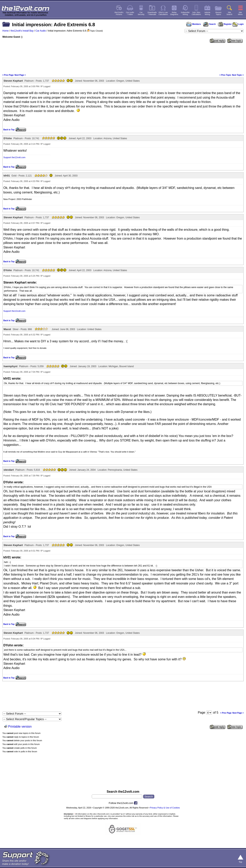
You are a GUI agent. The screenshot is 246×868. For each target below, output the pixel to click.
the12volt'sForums (119, 13)
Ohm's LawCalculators (163, 13)
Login (238, 24)
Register (225, 24)
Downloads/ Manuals (152, 13)
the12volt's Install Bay (22, 31)
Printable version (20, 727)
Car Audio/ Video (130, 13)
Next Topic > (238, 75)
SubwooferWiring (185, 13)
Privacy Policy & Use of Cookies (165, 808)
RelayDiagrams (174, 13)
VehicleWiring (207, 13)
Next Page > (20, 75)
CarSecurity (141, 13)
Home (6, 31)
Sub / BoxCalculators (196, 13)
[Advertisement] (123, 58)
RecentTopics (218, 13)
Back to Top (9, 130)
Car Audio (41, 31)
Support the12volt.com (14, 157)
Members (194, 24)
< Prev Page (8, 75)
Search (209, 24)
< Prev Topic (225, 75)
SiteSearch (229, 13)
